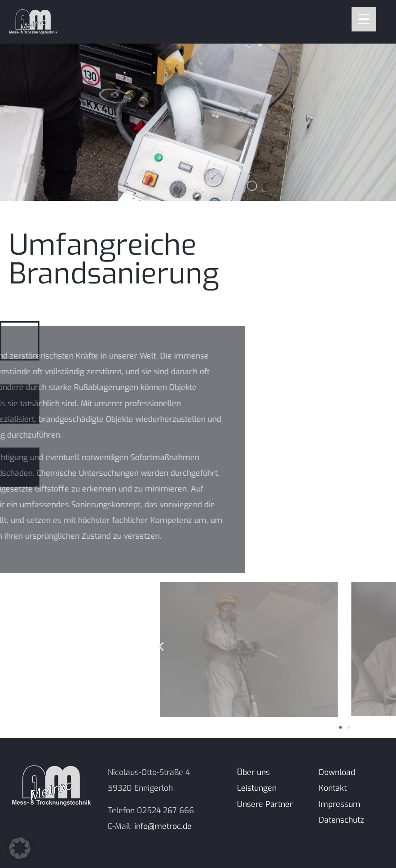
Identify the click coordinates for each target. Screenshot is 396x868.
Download (337, 772)
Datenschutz (341, 820)
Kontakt (333, 788)
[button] (332, 647)
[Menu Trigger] (364, 19)
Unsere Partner (265, 804)
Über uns (253, 772)
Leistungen (257, 788)
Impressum (340, 804)
